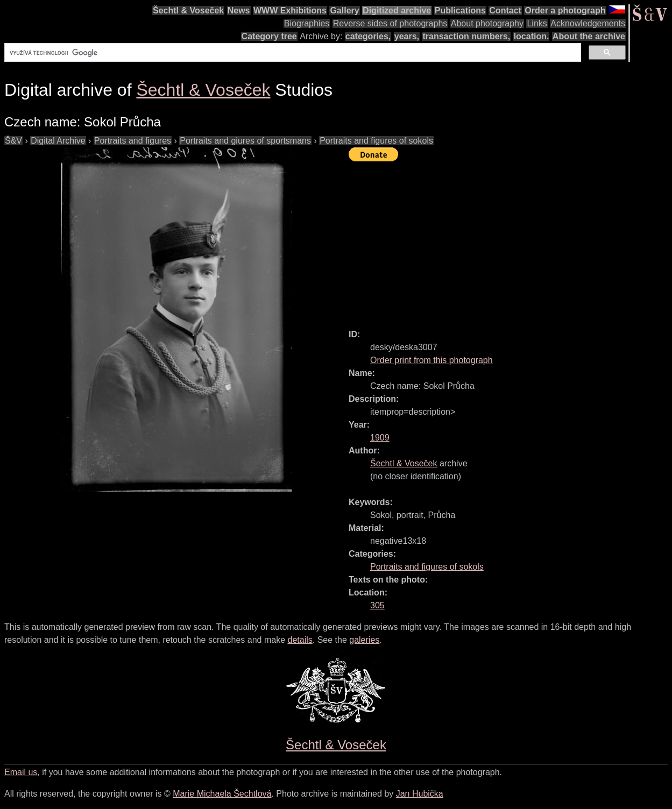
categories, (368, 36)
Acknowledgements (588, 23)
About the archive (589, 36)
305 (377, 605)
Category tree (269, 36)
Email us (21, 772)
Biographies (307, 23)
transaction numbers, (466, 36)
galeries (364, 640)
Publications (460, 10)
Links (537, 23)
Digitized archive (397, 10)
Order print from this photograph (432, 360)
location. (532, 36)
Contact (505, 10)
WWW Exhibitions (290, 10)
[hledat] (292, 53)
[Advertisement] (510, 240)
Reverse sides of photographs (390, 23)
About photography (487, 23)
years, (407, 36)
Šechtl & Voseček (188, 10)
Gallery (344, 10)
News (239, 10)
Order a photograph (565, 10)
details (300, 640)
